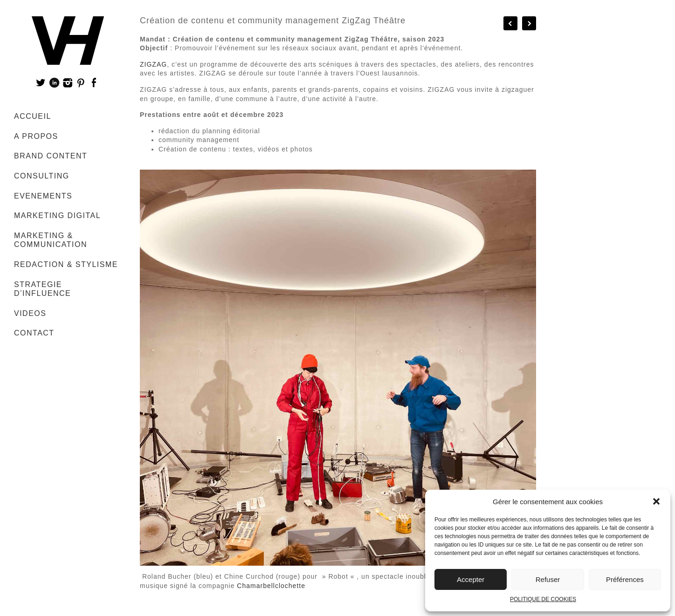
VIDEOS (30, 313)
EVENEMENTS (43, 196)
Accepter (471, 579)
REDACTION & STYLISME (66, 264)
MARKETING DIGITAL (57, 216)
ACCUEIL (33, 116)
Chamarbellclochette (271, 586)
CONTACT (34, 333)
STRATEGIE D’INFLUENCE (42, 289)
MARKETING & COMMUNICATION (51, 240)
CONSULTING (42, 176)
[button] (656, 501)
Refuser (548, 579)
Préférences (625, 579)
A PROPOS (36, 136)
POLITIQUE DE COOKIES (543, 599)
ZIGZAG (153, 64)
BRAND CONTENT (51, 156)
